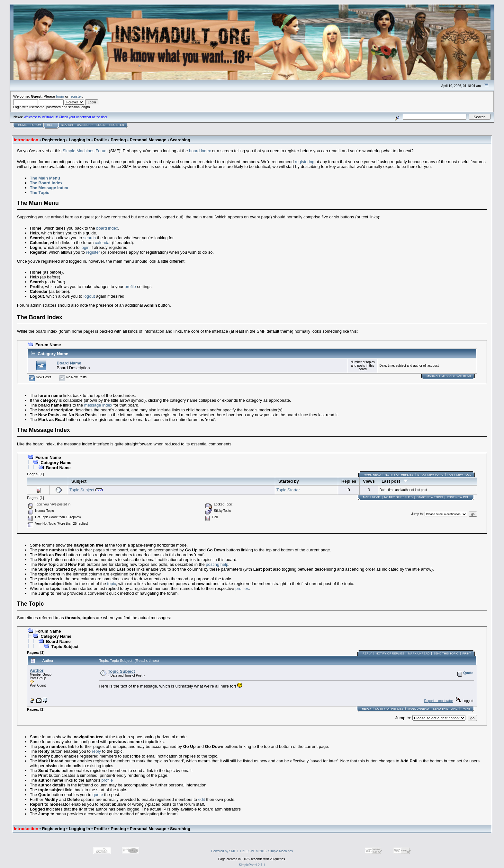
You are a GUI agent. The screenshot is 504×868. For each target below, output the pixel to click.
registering (305, 162)
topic (111, 584)
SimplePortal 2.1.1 (252, 865)
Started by (289, 481)
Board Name (69, 363)
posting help (217, 564)
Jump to (417, 514)
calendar (103, 243)
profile (130, 287)
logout (89, 296)
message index (98, 405)
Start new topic (430, 475)
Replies (349, 481)
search (90, 238)
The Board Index (46, 183)
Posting (118, 140)
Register (117, 125)
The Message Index (49, 188)
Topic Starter (288, 490)
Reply (367, 653)
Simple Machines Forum (85, 151)
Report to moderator (438, 701)
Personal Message (148, 140)
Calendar (85, 125)
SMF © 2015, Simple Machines (271, 851)
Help (51, 125)
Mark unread (419, 653)
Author (37, 670)
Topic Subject (82, 490)
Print (467, 653)
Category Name (53, 354)
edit (202, 799)
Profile (100, 140)
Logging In (79, 140)
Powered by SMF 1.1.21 (228, 851)
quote (98, 795)
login (60, 96)
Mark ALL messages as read (449, 376)
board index (200, 151)
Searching (180, 140)
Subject (79, 481)
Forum (36, 125)
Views (369, 481)
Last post (395, 481)
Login (101, 125)
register (76, 96)
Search (67, 125)
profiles (242, 588)
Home (22, 125)
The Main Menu (45, 178)
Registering (54, 140)
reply (96, 751)
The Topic (40, 193)
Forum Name (48, 345)
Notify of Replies (399, 475)
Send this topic (446, 653)
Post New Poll (459, 475)
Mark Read (372, 475)
